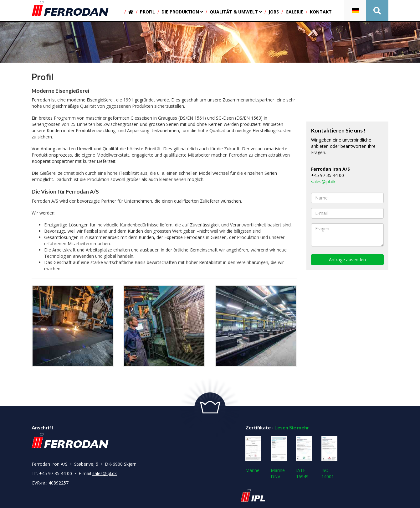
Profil (147, 12)
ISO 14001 (329, 458)
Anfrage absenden (347, 259)
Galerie (294, 12)
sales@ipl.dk (323, 181)
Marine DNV (279, 458)
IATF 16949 (304, 458)
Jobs (274, 12)
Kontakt (321, 12)
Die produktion (182, 12)
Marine (253, 455)
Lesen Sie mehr (292, 427)
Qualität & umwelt (236, 12)
